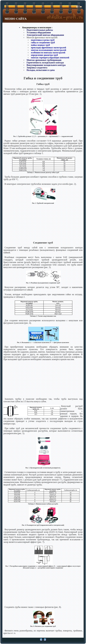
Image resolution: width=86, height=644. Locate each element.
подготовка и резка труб (43, 40)
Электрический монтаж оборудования (45, 35)
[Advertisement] (43, 223)
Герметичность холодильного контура (45, 63)
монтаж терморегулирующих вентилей (50, 58)
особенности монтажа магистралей (48, 53)
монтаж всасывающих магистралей (49, 50)
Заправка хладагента (37, 68)
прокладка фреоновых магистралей (49, 48)
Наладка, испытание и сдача (41, 70)
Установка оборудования (39, 32)
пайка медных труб (40, 45)
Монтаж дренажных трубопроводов (44, 60)
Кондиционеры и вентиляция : (37, 27)
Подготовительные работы (40, 30)
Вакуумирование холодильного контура (46, 65)
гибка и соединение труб (43, 43)
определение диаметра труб (44, 55)
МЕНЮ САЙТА (16, 19)
